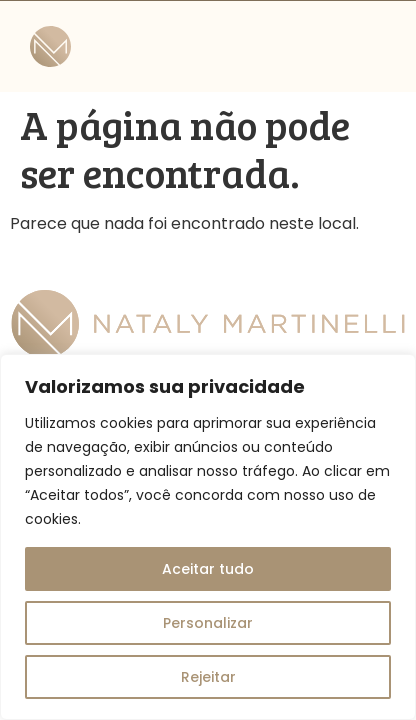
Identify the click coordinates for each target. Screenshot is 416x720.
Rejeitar (208, 677)
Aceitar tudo (208, 569)
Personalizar (208, 623)
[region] (208, 537)
